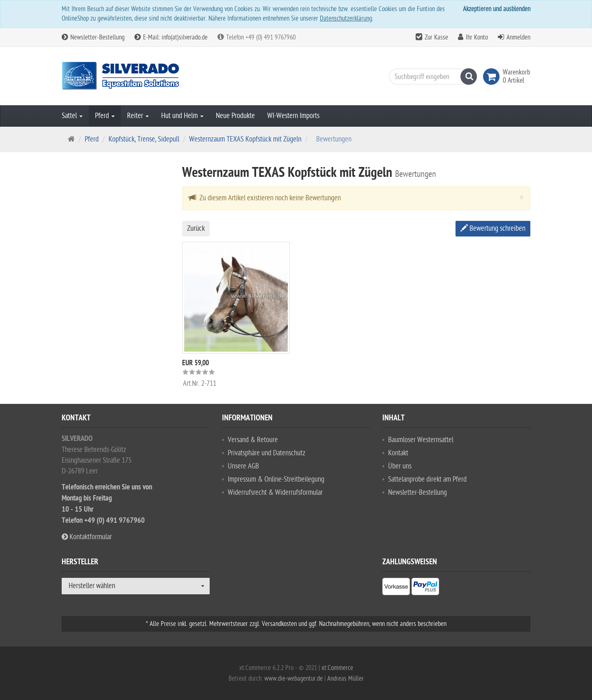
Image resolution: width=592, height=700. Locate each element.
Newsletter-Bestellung (93, 37)
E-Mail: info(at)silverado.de (171, 37)
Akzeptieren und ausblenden (497, 9)
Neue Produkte (235, 116)
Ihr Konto (477, 37)
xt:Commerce (337, 668)
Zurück (196, 228)
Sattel (72, 116)
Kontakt (398, 453)
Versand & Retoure (253, 440)
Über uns (400, 466)
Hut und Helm (182, 116)
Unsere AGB (243, 466)
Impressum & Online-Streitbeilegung (276, 479)
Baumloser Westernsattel (421, 440)
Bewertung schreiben (493, 228)
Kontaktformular (87, 537)
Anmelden (518, 37)
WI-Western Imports (293, 116)
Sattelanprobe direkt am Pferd (427, 479)
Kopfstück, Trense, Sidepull (144, 139)
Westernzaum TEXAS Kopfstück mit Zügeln (245, 139)
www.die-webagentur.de (294, 679)
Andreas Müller (346, 679)
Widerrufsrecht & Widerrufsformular (275, 493)
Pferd (105, 116)
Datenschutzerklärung (346, 19)
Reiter (138, 116)
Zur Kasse (436, 37)
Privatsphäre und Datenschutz (267, 453)
